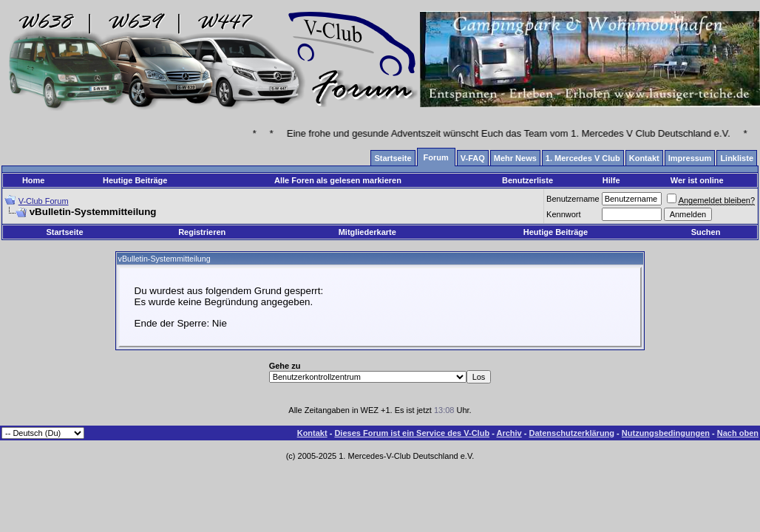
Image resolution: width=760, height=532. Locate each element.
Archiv (509, 433)
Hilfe (611, 180)
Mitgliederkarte (367, 232)
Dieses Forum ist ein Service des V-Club (412, 433)
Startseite (64, 232)
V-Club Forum (44, 201)
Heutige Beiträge (135, 180)
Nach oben (738, 433)
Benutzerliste (527, 180)
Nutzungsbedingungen (666, 433)
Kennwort (563, 214)
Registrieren (202, 232)
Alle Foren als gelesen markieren (338, 180)
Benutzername (573, 199)
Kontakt (312, 433)
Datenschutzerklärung (572, 433)
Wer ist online (697, 180)
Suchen (706, 232)
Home (34, 180)
